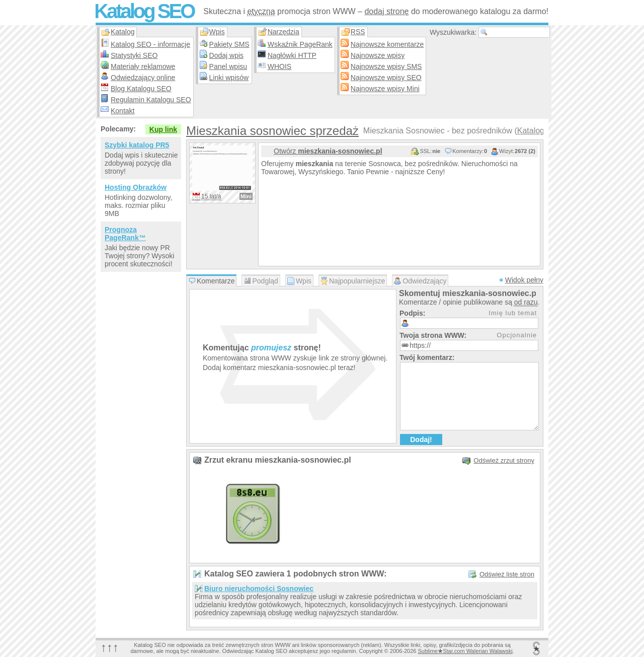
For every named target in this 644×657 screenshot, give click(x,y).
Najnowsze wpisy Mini (385, 89)
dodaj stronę (386, 11)
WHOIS (279, 66)
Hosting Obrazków (136, 187)
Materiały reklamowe (143, 66)
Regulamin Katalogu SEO (151, 100)
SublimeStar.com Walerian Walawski (465, 651)
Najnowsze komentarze (387, 44)
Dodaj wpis (226, 55)
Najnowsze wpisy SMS (386, 66)
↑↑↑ (110, 647)
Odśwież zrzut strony (504, 460)
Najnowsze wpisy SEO (386, 78)
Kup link (163, 129)
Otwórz (328, 151)
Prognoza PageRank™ (125, 234)
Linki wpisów (229, 78)
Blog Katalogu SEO (141, 89)
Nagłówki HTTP (292, 55)
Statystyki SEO (134, 55)
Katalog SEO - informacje (150, 44)
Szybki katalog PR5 (137, 145)
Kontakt (123, 111)
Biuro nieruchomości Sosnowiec (259, 589)
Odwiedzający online (143, 78)
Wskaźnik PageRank (300, 44)
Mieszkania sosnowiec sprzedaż (272, 131)
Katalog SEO (144, 11)
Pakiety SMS (229, 44)
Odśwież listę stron (507, 574)
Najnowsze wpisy (378, 55)
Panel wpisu (228, 66)
